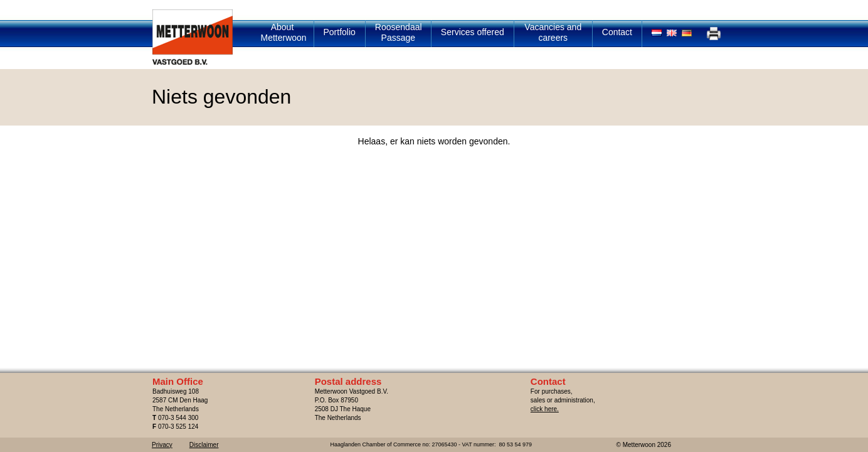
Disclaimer (204, 445)
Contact (617, 32)
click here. (545, 409)
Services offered (473, 32)
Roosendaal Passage (399, 32)
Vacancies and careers (553, 32)
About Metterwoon (284, 32)
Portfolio (340, 32)
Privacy (162, 445)
